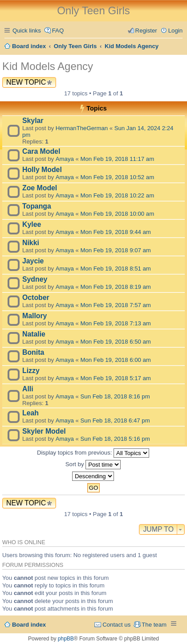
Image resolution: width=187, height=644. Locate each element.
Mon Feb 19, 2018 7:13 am (116, 323)
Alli (28, 389)
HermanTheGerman (82, 128)
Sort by (93, 465)
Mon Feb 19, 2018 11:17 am (118, 159)
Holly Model (42, 170)
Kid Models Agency (48, 66)
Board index (29, 625)
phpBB (66, 639)
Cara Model (41, 151)
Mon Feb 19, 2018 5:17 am (116, 378)
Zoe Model (40, 188)
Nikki (31, 243)
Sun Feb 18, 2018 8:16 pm (115, 396)
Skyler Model (44, 431)
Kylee (32, 224)
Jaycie (33, 261)
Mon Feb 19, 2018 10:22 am (118, 195)
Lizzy (31, 371)
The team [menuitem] (154, 625)
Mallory (35, 316)
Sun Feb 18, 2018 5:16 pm (115, 439)
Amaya (65, 159)
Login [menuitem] (175, 31)
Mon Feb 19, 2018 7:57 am (116, 305)
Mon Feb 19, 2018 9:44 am (116, 232)
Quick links (27, 31)
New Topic (26, 82)
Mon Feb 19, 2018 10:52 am (118, 177)
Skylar (33, 121)
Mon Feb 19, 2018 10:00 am (118, 214)
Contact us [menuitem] (116, 625)
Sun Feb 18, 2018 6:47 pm (115, 420)
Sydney (35, 279)
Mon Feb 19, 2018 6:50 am (116, 342)
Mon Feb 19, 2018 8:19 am (116, 287)
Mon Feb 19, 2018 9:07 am (116, 250)
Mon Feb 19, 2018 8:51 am (116, 269)
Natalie (34, 334)
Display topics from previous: (93, 453)
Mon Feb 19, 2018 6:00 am (116, 360)
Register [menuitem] (146, 31)
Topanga (37, 206)
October (36, 297)
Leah (30, 413)
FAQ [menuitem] (58, 31)
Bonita (33, 352)
